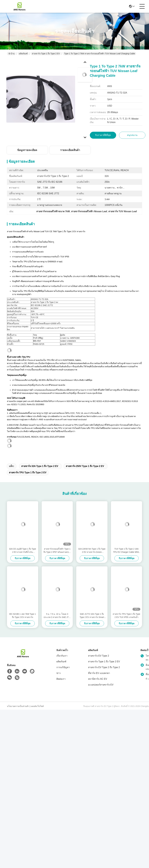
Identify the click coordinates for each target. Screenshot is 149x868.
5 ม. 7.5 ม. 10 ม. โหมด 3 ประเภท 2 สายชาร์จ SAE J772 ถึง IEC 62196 (57, 616)
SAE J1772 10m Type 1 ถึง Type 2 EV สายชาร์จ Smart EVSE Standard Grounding (92, 616)
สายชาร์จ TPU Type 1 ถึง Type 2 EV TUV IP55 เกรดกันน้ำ (126, 616)
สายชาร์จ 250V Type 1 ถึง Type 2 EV (85, 466)
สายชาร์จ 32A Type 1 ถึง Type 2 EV (40, 466)
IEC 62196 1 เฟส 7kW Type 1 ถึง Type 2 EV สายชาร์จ (22, 616)
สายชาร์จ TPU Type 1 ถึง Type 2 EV (28, 473)
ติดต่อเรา (61, 679)
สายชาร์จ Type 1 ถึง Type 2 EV (46, 54)
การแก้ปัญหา (63, 667)
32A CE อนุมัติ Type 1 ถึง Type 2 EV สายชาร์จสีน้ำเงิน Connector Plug (23, 551)
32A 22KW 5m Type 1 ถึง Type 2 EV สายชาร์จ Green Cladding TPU (92, 551)
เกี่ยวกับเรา (62, 656)
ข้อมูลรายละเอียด (27, 150)
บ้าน (12, 54)
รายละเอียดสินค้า (70, 150)
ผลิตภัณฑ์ (23, 54)
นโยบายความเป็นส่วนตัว (18, 706)
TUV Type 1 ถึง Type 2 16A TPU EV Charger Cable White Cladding (127, 551)
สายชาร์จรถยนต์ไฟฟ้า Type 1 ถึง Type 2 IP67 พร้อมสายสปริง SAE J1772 (57, 551)
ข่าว (59, 673)
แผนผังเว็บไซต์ (37, 706)
